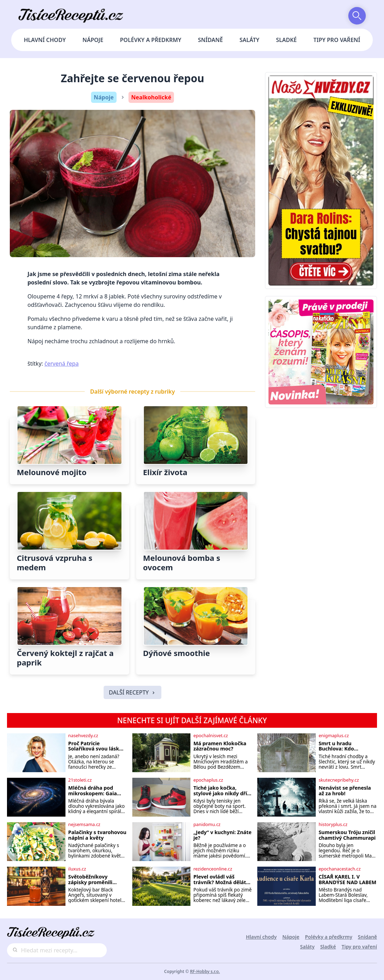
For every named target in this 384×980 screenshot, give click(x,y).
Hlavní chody (45, 40)
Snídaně (211, 40)
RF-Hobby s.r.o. (205, 971)
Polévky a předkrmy (151, 40)
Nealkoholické (151, 97)
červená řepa (62, 364)
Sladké (287, 40)
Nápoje (93, 40)
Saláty (249, 40)
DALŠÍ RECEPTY (132, 692)
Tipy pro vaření (337, 40)
